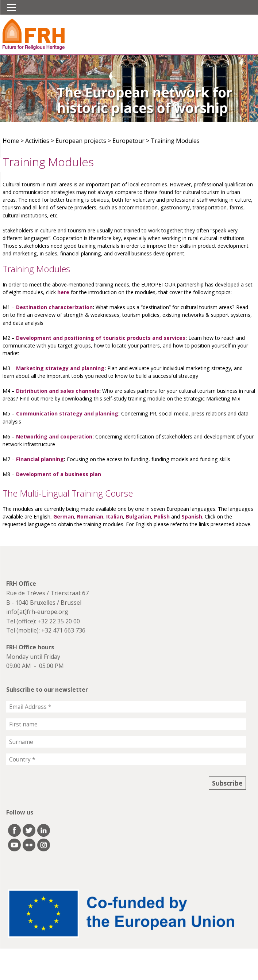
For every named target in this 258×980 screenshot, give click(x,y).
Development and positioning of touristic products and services (101, 338)
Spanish (192, 516)
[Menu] (11, 7)
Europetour (128, 141)
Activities (37, 141)
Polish (162, 516)
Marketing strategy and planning (60, 368)
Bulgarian (138, 516)
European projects (81, 141)
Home (11, 141)
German (64, 516)
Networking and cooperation (54, 436)
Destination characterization (54, 307)
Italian (115, 516)
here (63, 292)
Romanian (90, 516)
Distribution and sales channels (58, 391)
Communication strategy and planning (67, 413)
